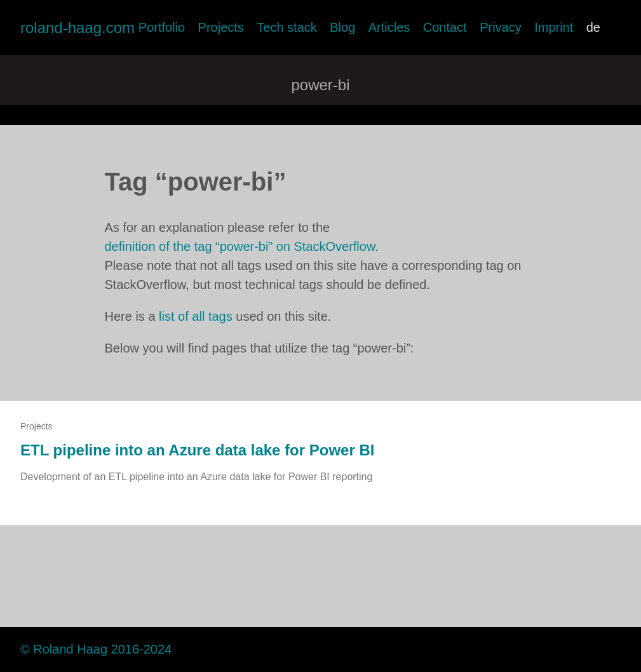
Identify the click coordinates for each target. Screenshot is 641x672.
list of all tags (196, 316)
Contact (445, 27)
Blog (342, 27)
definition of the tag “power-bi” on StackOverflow (240, 246)
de (593, 27)
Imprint (554, 27)
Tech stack (287, 27)
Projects (221, 27)
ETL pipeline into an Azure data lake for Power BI (197, 450)
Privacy (501, 27)
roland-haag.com (78, 28)
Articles (389, 27)
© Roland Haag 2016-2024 (96, 649)
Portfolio (162, 27)
